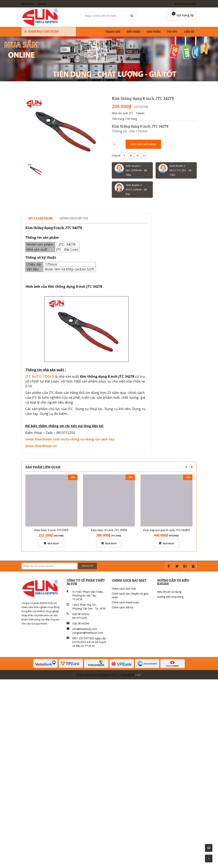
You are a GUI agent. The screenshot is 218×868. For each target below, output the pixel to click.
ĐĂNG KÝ (87, 566)
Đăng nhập (27, 4)
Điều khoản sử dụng (169, 592)
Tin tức (172, 32)
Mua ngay (51, 544)
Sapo (138, 675)
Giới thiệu (133, 32)
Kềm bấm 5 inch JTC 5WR (51, 530)
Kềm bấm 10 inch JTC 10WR (109, 530)
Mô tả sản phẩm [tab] (40, 218)
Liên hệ (189, 32)
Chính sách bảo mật (124, 589)
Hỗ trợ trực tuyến (186, 4)
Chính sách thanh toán (125, 602)
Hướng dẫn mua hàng (170, 597)
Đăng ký (42, 4)
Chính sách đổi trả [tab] (74, 218)
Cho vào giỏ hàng (143, 144)
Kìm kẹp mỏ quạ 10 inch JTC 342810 (166, 530)
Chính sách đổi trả (123, 607)
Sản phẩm (154, 32)
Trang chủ (113, 32)
